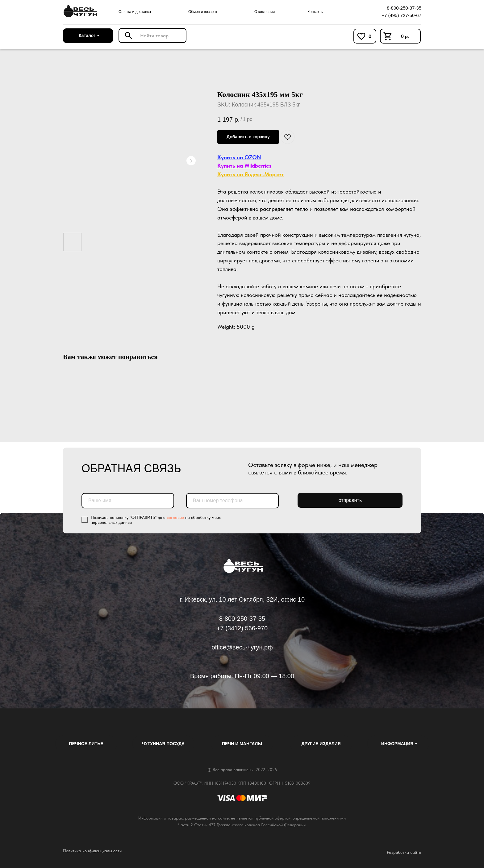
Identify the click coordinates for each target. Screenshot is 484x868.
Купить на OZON (239, 157)
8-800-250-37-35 (404, 8)
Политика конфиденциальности (92, 851)
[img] (79, 11)
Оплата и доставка (135, 12)
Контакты (315, 12)
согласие (175, 517)
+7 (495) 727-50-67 (401, 15)
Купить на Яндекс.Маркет (250, 174)
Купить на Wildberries (244, 166)
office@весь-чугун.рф (242, 647)
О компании (265, 12)
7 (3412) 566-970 (244, 628)
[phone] (232, 501)
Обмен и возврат (203, 12)
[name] (128, 501)
